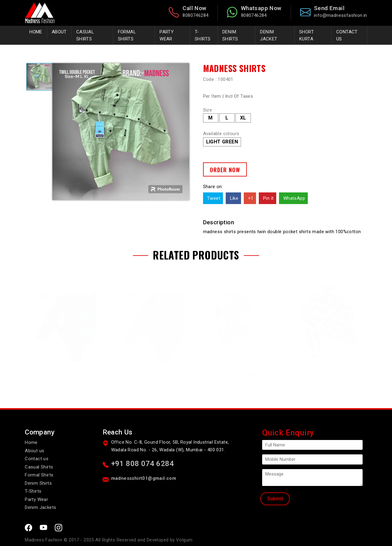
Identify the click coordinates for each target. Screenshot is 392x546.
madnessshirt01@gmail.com (144, 478)
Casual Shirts (39, 467)
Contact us (37, 458)
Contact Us (347, 35)
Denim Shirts (38, 483)
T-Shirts (33, 491)
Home (36, 32)
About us (34, 450)
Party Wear (36, 499)
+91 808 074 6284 (143, 463)
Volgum (184, 540)
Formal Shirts (39, 475)
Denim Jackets (40, 507)
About (59, 32)
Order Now (225, 169)
